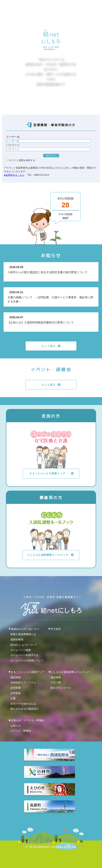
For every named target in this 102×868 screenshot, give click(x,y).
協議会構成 (17, 639)
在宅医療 (16, 688)
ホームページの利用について (27, 660)
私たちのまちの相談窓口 (25, 709)
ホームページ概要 (21, 650)
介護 (13, 698)
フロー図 (56, 682)
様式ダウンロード (61, 688)
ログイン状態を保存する (20, 160)
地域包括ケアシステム (23, 682)
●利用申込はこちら (14, 175)
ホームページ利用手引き (25, 655)
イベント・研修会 (21, 731)
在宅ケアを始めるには (23, 703)
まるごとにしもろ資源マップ (28, 672)
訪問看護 (16, 693)
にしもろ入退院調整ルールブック (70, 672)
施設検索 (16, 677)
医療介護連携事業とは (23, 634)
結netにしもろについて (24, 645)
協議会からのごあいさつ (25, 629)
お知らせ (16, 725)
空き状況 (56, 629)
